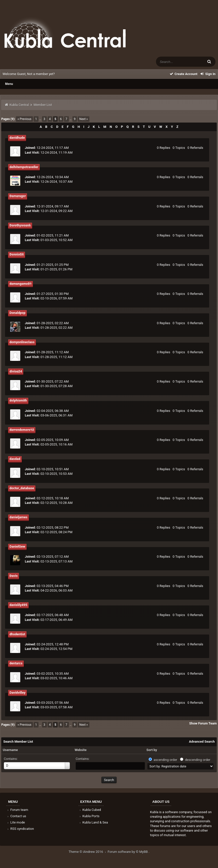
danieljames (19, 517)
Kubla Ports (89, 816)
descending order (197, 760)
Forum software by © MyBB (128, 852)
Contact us (16, 816)
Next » (83, 119)
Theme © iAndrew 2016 (88, 852)
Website (81, 750)
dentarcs (16, 663)
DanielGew (17, 546)
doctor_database (22, 488)
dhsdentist (17, 634)
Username (10, 750)
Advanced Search (202, 742)
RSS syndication (20, 829)
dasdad (15, 459)
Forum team (17, 810)
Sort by (152, 750)
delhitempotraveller (24, 167)
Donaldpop (18, 313)
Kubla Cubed (90, 810)
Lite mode (16, 822)
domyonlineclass (22, 342)
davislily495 (18, 605)
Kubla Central (19, 105)
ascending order (165, 760)
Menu (9, 84)
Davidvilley (18, 693)
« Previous (24, 119)
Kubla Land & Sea (93, 822)
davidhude (17, 138)
